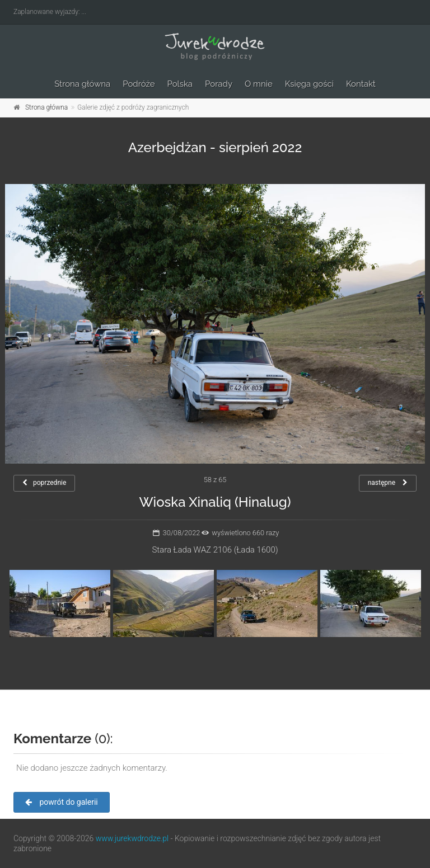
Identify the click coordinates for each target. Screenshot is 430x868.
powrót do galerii (62, 802)
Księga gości (309, 84)
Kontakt (361, 84)
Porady (219, 84)
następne (388, 483)
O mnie (259, 84)
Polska (180, 84)
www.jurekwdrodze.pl (132, 838)
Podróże (139, 84)
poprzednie (44, 483)
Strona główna (82, 84)
